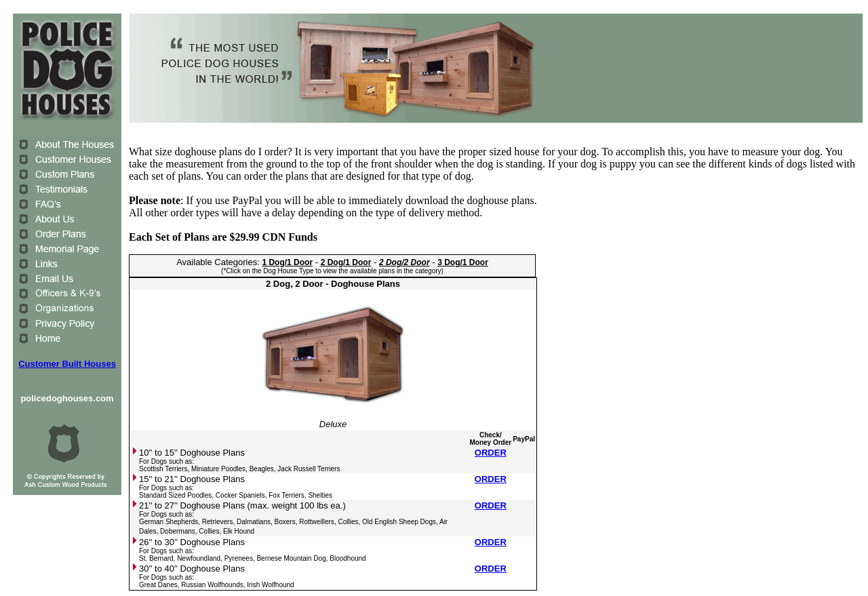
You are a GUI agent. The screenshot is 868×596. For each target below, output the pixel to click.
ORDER (491, 453)
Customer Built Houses (67, 364)
